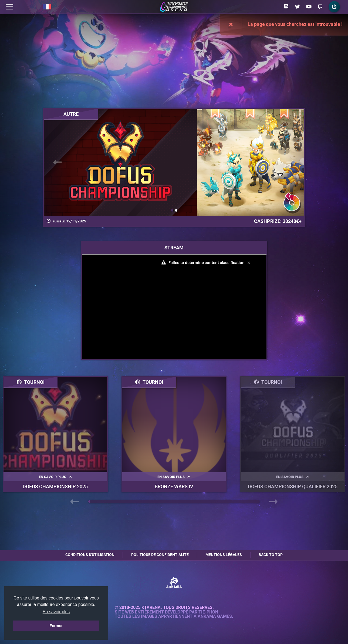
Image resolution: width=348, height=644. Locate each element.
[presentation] (58, 162)
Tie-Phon (208, 612)
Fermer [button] (56, 626)
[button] (172, 210)
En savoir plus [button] (56, 612)
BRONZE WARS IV (174, 487)
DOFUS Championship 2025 (55, 487)
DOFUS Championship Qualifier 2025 (293, 487)
